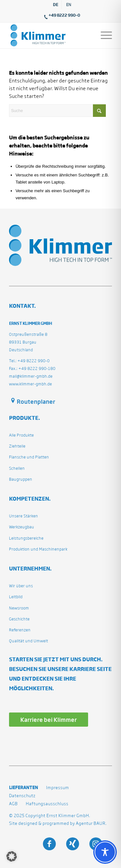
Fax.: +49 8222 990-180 (32, 368)
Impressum (58, 788)
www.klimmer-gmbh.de (30, 384)
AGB (13, 804)
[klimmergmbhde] (50, 35)
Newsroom (19, 608)
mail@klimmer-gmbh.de (31, 376)
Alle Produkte (21, 435)
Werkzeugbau (22, 527)
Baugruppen (21, 479)
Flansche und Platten (29, 457)
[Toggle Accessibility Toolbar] (105, 852)
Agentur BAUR (91, 823)
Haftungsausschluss (47, 804)
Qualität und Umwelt (29, 641)
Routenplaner (36, 401)
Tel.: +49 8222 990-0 (29, 361)
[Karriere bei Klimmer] (49, 719)
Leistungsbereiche (26, 538)
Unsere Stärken (24, 516)
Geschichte (19, 619)
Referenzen (20, 630)
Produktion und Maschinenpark (38, 549)
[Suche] (57, 111)
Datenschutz (22, 796)
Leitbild (16, 597)
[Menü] (103, 35)
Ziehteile (17, 446)
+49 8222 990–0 (64, 15)
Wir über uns (21, 586)
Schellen (17, 468)
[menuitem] (56, 5)
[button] (12, 856)
